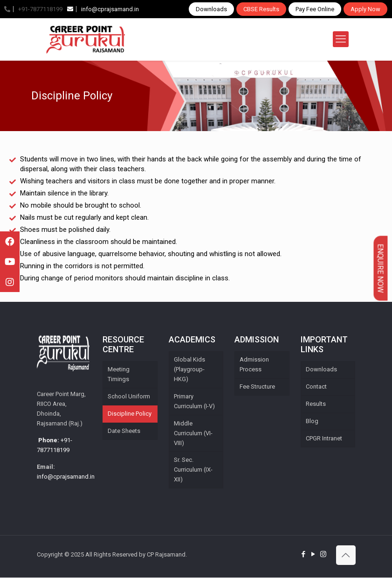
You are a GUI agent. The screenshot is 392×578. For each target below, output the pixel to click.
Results (316, 404)
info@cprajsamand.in (103, 9)
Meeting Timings (119, 375)
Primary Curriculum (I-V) (194, 402)
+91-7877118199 (33, 9)
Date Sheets (124, 431)
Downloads (211, 9)
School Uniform (129, 397)
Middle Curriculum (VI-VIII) (193, 434)
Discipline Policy (130, 414)
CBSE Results (261, 9)
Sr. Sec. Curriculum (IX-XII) (193, 470)
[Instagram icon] (323, 555)
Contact (316, 387)
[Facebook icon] (304, 555)
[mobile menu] (341, 39)
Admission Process (254, 365)
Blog (312, 421)
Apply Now (365, 9)
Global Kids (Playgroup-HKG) (189, 370)
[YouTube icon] (313, 555)
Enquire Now (381, 268)
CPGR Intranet (324, 439)
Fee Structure (257, 387)
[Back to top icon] (346, 556)
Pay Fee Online (315, 9)
